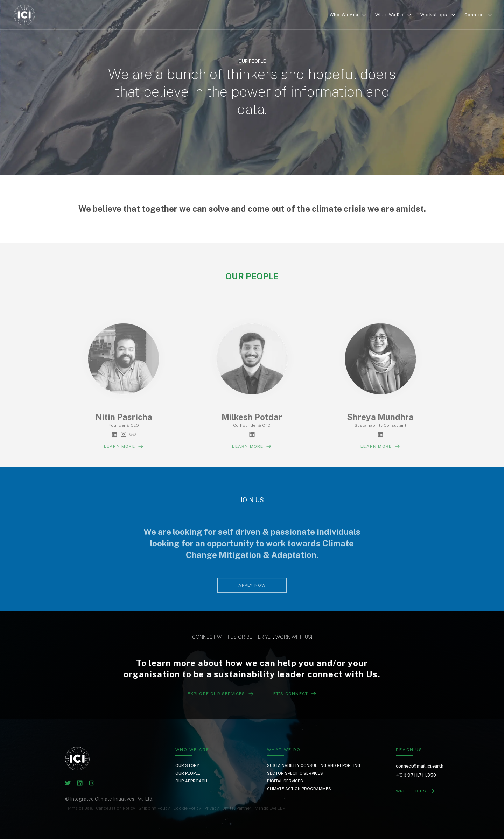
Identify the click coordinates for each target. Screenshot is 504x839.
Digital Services (285, 781)
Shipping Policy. (155, 808)
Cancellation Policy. (116, 808)
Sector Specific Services (295, 773)
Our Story (187, 765)
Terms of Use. (79, 808)
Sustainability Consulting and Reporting (314, 765)
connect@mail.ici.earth (420, 766)
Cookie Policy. (187, 808)
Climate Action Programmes (299, 789)
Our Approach (191, 781)
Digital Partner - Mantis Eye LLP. (254, 808)
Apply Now (252, 603)
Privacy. (212, 808)
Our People (188, 773)
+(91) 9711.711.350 (416, 775)
